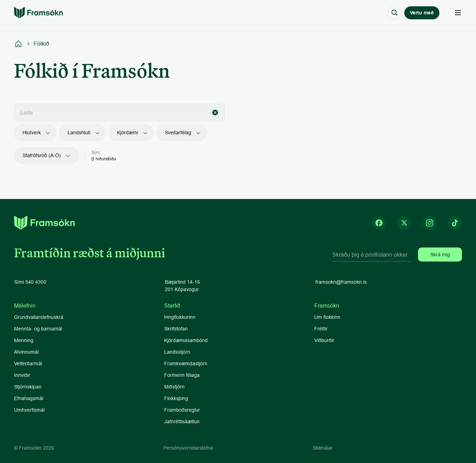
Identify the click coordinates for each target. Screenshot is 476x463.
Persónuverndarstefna (188, 448)
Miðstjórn (174, 387)
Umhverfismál (29, 410)
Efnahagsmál (29, 398)
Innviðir (22, 375)
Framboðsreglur (182, 410)
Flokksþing (176, 398)
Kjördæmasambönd (186, 340)
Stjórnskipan (28, 387)
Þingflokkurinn (180, 317)
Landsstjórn (177, 352)
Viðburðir (324, 340)
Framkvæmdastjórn (186, 364)
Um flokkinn (327, 317)
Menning (24, 340)
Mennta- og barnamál (39, 329)
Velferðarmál (28, 364)
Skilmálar (323, 448)
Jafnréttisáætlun (182, 422)
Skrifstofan (176, 329)
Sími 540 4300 (30, 282)
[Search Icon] (394, 13)
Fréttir (321, 329)
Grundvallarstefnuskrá (39, 317)
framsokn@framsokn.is (341, 282)
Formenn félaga (182, 375)
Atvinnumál (26, 352)
